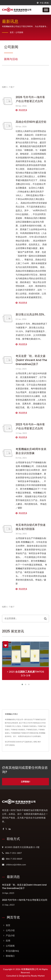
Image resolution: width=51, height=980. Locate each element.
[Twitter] (6, 829)
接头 (31, 742)
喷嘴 (35, 742)
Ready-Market (38, 976)
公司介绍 (10, 930)
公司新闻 (19, 32)
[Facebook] (3, 829)
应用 (8, 941)
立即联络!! (25, 782)
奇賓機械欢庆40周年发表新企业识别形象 (31, 451)
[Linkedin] (10, 829)
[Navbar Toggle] (46, 10)
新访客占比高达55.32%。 (31, 314)
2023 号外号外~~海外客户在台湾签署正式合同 (30, 426)
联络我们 (10, 956)
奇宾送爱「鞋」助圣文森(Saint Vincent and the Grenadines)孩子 (31, 360)
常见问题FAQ (12, 951)
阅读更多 (21, 110)
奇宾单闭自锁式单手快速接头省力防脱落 (31, 527)
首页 (12, 32)
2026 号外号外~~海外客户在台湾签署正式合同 (30, 99)
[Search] (22, 619)
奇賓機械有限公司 (30, 969)
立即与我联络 (10, 745)
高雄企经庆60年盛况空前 (31, 122)
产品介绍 (10, 935)
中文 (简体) (44, 3)
